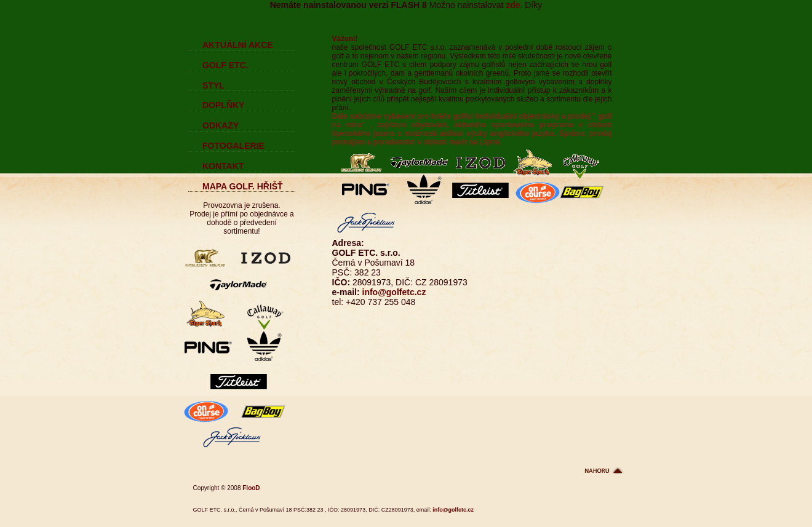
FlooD (251, 488)
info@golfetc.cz (394, 292)
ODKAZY (221, 125)
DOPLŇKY (223, 105)
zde (513, 5)
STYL (213, 85)
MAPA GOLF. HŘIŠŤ (243, 186)
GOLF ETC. (225, 65)
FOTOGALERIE (233, 146)
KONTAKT (223, 166)
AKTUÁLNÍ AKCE (238, 45)
